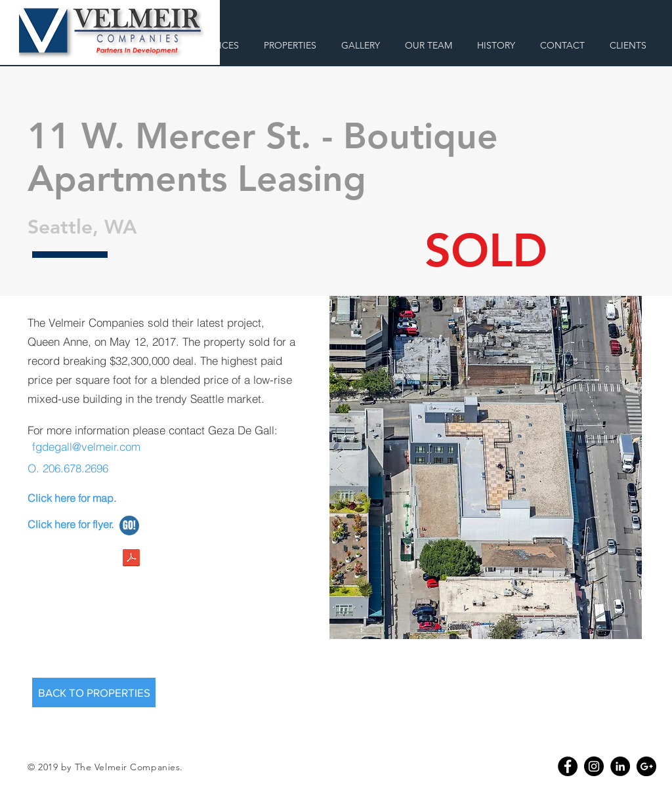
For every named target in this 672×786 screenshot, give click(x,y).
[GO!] (129, 526)
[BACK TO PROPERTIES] (94, 693)
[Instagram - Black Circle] (594, 766)
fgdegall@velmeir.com (86, 446)
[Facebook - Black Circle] (568, 766)
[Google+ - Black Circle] (646, 766)
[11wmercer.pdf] (131, 559)
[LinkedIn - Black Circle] (620, 766)
